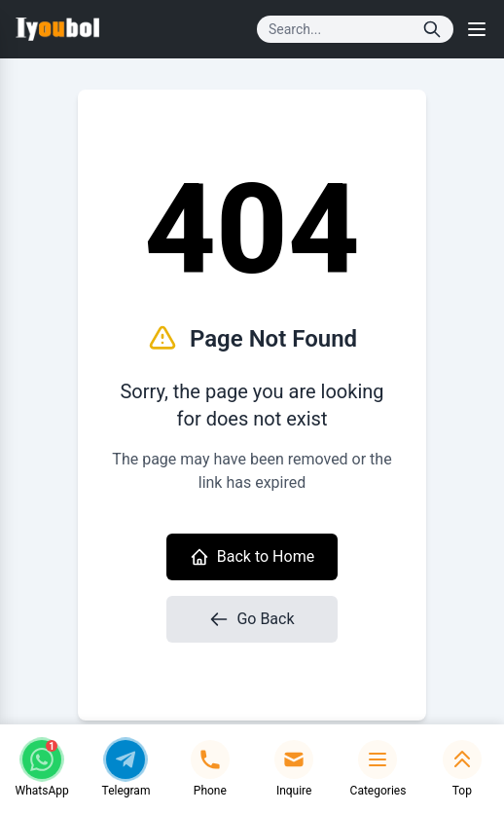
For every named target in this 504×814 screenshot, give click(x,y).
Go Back (252, 619)
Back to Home (252, 557)
